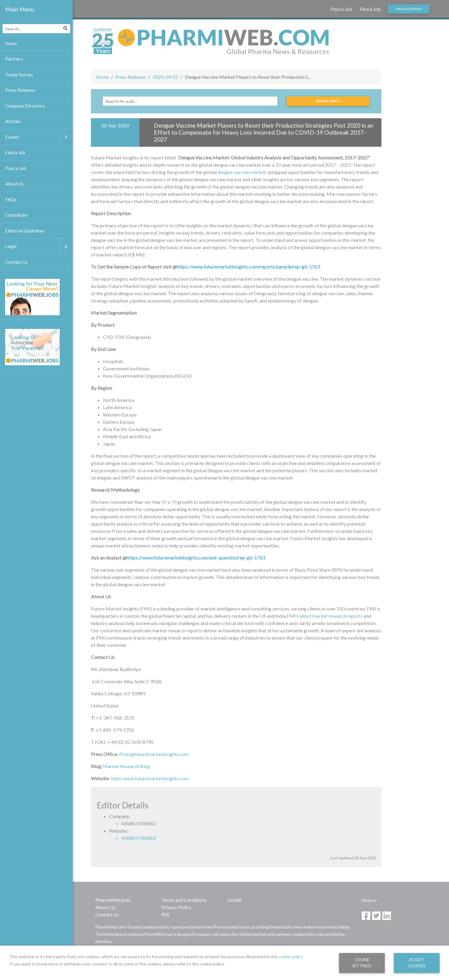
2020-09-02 (165, 77)
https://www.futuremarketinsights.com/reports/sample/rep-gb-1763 (248, 267)
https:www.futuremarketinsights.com (150, 778)
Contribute (16, 215)
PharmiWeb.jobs (113, 900)
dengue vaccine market (241, 172)
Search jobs (328, 101)
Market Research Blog (126, 766)
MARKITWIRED (139, 838)
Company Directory (25, 106)
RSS (165, 914)
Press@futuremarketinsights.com (154, 754)
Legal (39, 246)
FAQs (11, 199)
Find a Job (370, 9)
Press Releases (131, 77)
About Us (105, 907)
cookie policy (290, 957)
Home (102, 77)
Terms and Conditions (184, 900)
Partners (14, 59)
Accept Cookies (417, 963)
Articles (13, 121)
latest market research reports (331, 616)
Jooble (234, 900)
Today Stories (19, 75)
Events (39, 137)
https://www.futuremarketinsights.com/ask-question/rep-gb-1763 (196, 558)
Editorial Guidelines (25, 231)
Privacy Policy (176, 907)
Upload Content (408, 9)
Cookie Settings (362, 963)
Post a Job (341, 9)
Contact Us (107, 914)
